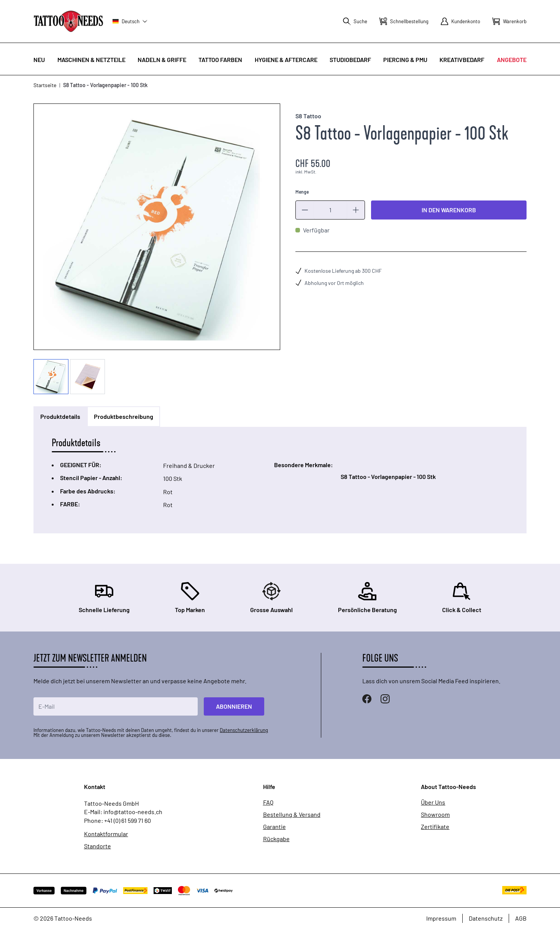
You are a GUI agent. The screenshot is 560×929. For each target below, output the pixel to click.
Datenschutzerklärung (244, 730)
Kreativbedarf (462, 60)
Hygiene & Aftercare (286, 60)
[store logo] (68, 21)
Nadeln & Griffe (162, 60)
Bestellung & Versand (292, 814)
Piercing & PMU (405, 60)
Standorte (98, 846)
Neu (39, 60)
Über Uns (433, 802)
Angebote (512, 60)
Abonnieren (234, 706)
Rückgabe (276, 839)
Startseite (45, 85)
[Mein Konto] (460, 21)
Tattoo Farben (220, 60)
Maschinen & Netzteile (91, 60)
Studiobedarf (350, 60)
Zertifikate (435, 827)
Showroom (435, 814)
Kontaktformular (106, 834)
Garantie (274, 827)
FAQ (268, 802)
